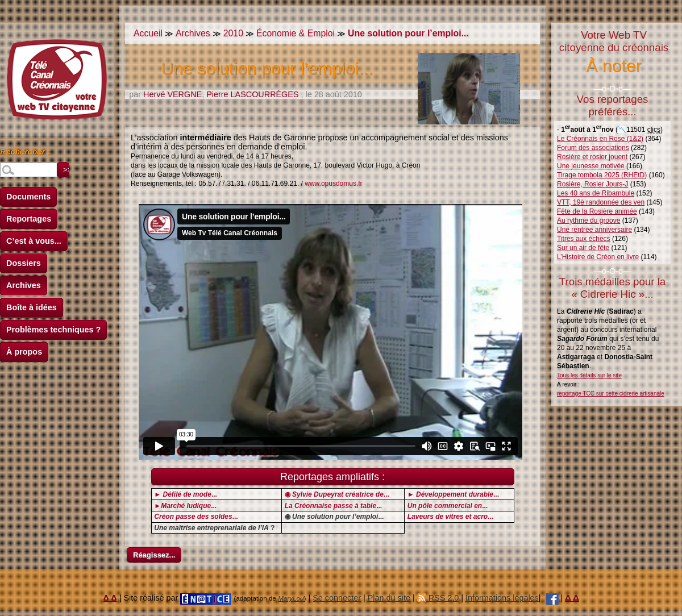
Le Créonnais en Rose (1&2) (600, 139)
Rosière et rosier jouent (592, 157)
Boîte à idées (32, 307)
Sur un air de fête (583, 248)
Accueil (148, 33)
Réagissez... (154, 555)
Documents (28, 197)
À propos (24, 352)
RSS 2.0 (438, 598)
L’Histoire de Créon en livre (598, 257)
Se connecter (337, 598)
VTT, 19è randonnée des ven (601, 202)
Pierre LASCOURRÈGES (252, 94)
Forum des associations (593, 148)
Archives (24, 285)
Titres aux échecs (584, 239)
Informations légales (502, 598)
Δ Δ (110, 598)
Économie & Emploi (296, 33)
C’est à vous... (34, 241)
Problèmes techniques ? (53, 330)
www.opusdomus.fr (333, 184)
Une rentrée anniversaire (594, 230)
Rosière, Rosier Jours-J (592, 184)
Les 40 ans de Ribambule (596, 193)
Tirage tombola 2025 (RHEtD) (602, 175)
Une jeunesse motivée (591, 166)
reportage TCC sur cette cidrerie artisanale (611, 394)
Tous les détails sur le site (589, 375)
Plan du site (389, 598)
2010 (233, 33)
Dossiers (24, 263)
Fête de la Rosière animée (597, 211)
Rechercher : (25, 153)
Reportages (29, 219)
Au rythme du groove (589, 220)
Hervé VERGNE (172, 94)
